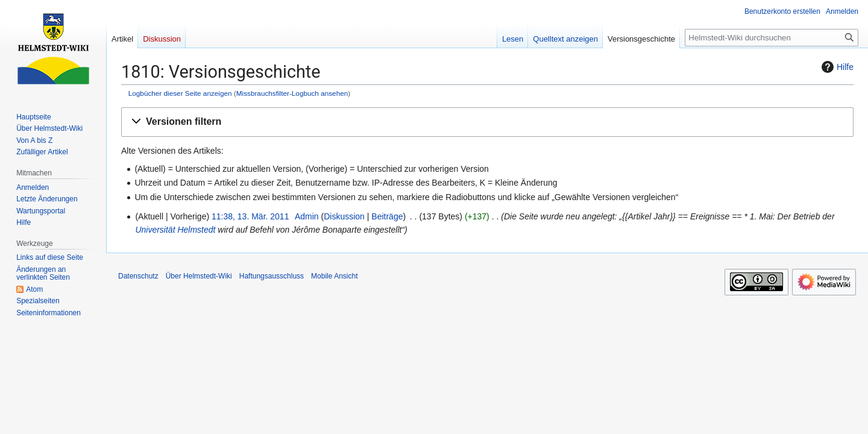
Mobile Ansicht (334, 276)
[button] (487, 122)
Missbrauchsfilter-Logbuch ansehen (292, 93)
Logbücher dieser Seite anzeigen (180, 93)
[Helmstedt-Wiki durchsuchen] (772, 38)
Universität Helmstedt (175, 230)
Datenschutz (138, 276)
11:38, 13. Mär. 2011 (250, 216)
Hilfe (836, 67)
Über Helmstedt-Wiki (199, 276)
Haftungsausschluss (272, 276)
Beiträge (387, 216)
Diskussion (344, 216)
